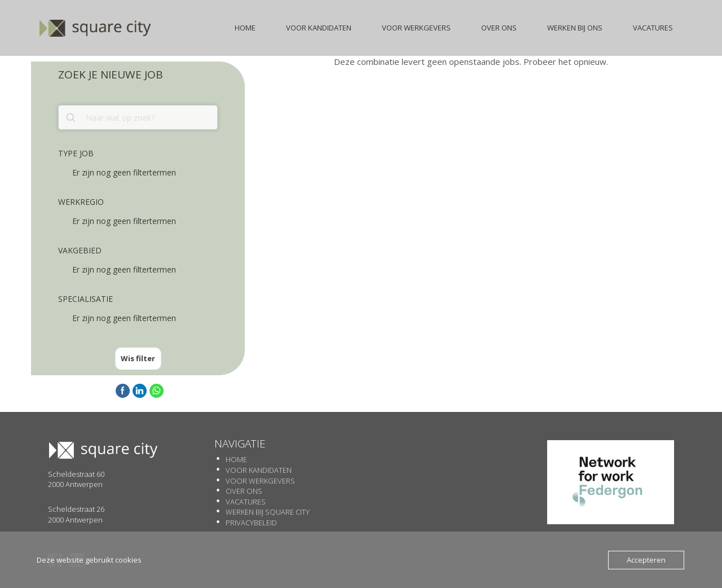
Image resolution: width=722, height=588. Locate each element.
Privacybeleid (251, 523)
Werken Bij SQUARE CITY (268, 512)
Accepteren (646, 560)
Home (236, 459)
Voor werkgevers (260, 481)
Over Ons (244, 491)
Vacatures (246, 502)
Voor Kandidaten (259, 470)
